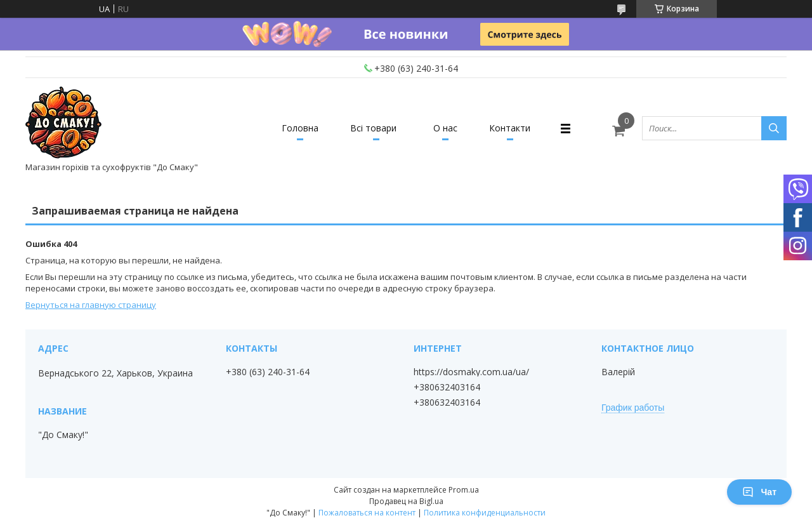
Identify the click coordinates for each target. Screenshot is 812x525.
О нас (445, 128)
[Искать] (774, 128)
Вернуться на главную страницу (91, 305)
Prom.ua (464, 490)
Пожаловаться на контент (367, 513)
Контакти (510, 128)
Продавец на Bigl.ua (406, 501)
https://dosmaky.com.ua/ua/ (471, 372)
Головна (300, 128)
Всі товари (373, 128)
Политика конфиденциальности (485, 513)
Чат (759, 492)
